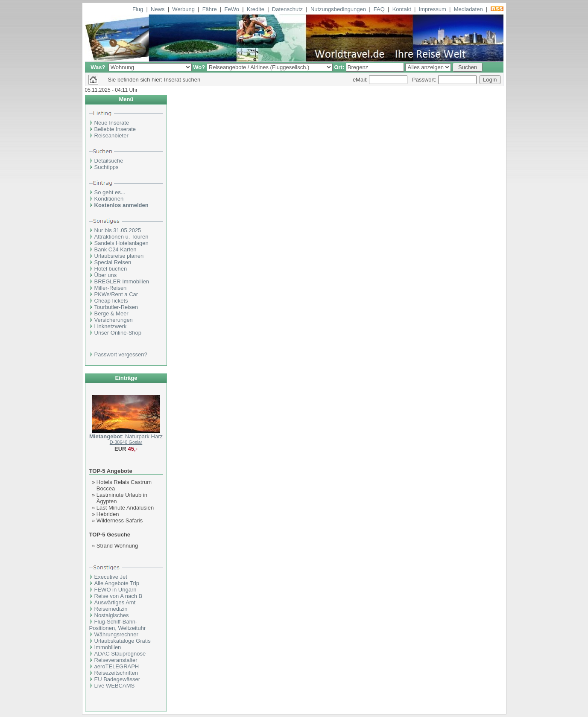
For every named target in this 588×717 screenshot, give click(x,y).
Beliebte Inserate (115, 129)
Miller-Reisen (111, 288)
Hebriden (108, 514)
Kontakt (402, 9)
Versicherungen (114, 320)
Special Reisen (113, 262)
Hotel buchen (111, 269)
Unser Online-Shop (118, 333)
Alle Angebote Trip (117, 583)
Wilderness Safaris (120, 520)
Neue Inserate (112, 123)
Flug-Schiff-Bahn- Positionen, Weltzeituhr (118, 625)
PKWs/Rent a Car (116, 294)
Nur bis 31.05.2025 (118, 230)
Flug (138, 9)
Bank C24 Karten (116, 249)
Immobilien (108, 647)
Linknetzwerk (111, 326)
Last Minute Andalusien (125, 508)
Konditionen (109, 199)
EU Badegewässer (117, 679)
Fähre (210, 9)
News (158, 9)
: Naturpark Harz (126, 436)
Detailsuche (109, 161)
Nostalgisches (112, 615)
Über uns (106, 275)
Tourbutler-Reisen (116, 307)
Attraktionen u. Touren (121, 237)
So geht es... (110, 192)
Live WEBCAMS (115, 686)
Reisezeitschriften (116, 673)
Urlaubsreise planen (119, 256)
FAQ (379, 9)
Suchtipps (107, 167)
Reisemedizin (111, 609)
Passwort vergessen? (121, 354)
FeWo (232, 9)
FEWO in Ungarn (116, 590)
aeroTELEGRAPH (117, 666)
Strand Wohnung (117, 546)
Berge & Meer (111, 313)
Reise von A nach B (118, 596)
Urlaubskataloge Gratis (123, 641)
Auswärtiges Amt (115, 602)
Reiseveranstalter (116, 660)
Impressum (433, 9)
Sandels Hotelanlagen (121, 243)
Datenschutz (287, 9)
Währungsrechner (116, 634)
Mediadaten (468, 9)
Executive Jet (111, 577)
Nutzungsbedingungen (338, 9)
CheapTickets (111, 301)
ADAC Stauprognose (120, 654)
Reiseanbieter (111, 136)
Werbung (183, 9)
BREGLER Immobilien (122, 281)
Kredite (256, 9)
